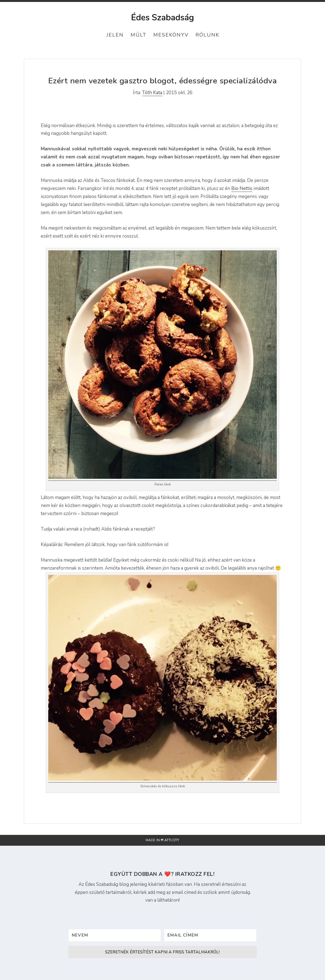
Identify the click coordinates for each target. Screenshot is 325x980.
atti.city (172, 840)
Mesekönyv (171, 35)
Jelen (115, 35)
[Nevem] (115, 935)
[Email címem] (210, 935)
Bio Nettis (242, 188)
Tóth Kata (152, 93)
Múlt (139, 35)
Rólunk (207, 35)
